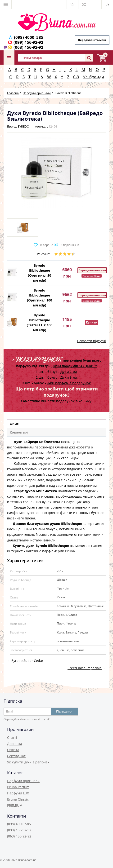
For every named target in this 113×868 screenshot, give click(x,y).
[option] (23, 228)
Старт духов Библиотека (35, 491)
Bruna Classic (18, 799)
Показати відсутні (91, 341)
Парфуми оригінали (23, 781)
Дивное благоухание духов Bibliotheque (47, 524)
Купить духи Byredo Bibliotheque (41, 546)
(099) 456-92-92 (28, 42)
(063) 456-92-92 (28, 47)
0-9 (76, 77)
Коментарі (19, 432)
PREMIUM (15, 805)
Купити (92, 322)
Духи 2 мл (69, 372)
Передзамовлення (92, 270)
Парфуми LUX (18, 793)
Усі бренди (93, 77)
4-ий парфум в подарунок (69, 383)
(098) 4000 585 (29, 37)
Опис (14, 424)
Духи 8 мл (69, 377)
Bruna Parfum (18, 787)
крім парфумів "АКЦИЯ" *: (75, 366)
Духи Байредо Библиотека (37, 442)
